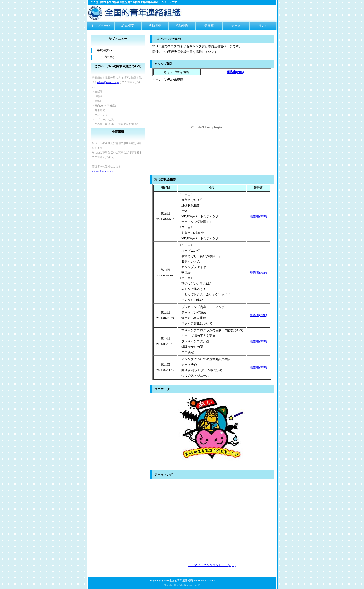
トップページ (101, 26)
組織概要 (128, 26)
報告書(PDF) (258, 216)
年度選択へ (104, 50)
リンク (263, 26)
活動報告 (182, 26)
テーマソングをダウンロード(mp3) (212, 565)
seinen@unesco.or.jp (108, 82)
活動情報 (155, 26)
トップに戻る (106, 57)
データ (236, 26)
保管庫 (209, 26)
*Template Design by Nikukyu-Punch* (182, 585)
